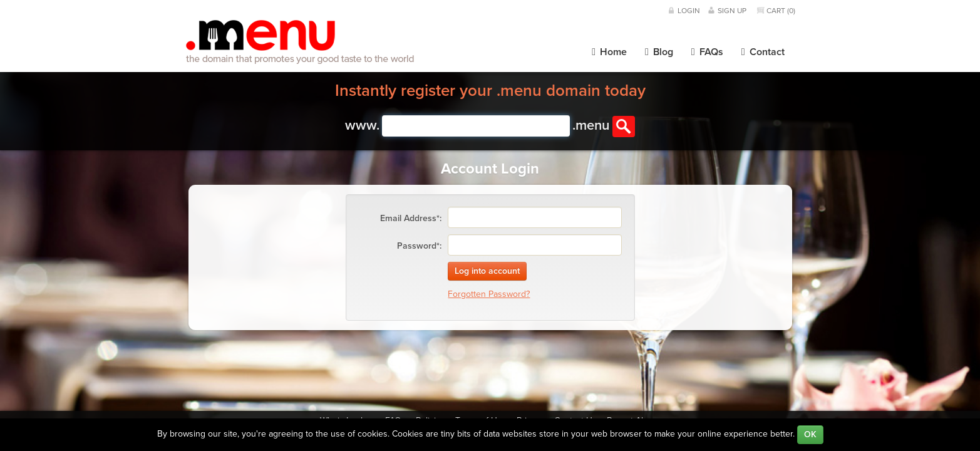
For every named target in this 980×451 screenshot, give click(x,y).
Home (609, 52)
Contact (763, 52)
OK (810, 434)
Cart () (781, 11)
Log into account (487, 271)
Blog (659, 52)
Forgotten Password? (489, 294)
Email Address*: (411, 218)
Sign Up (732, 11)
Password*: (419, 246)
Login (689, 11)
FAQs (707, 52)
